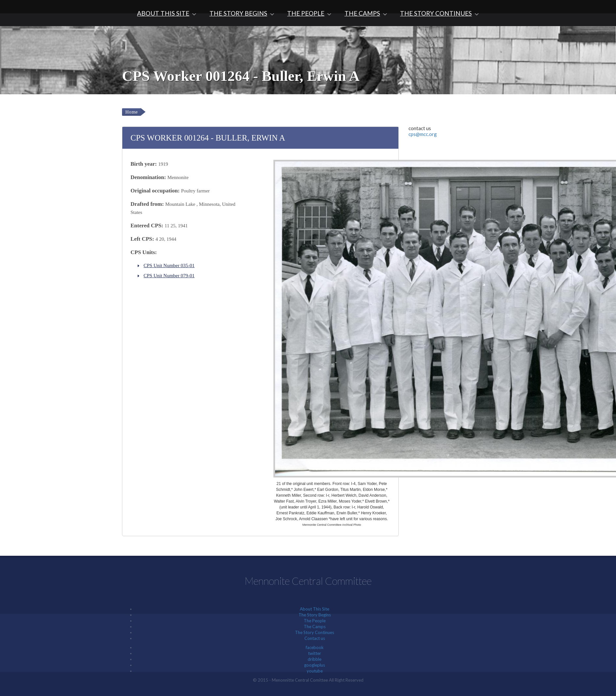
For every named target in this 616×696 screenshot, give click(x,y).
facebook (315, 647)
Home (131, 112)
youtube (315, 671)
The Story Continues (436, 13)
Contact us (315, 638)
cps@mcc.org (423, 134)
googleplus (315, 665)
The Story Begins (238, 13)
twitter (315, 653)
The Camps (362, 13)
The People (306, 13)
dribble (315, 659)
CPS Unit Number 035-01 (169, 265)
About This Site (163, 13)
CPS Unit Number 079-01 (169, 276)
